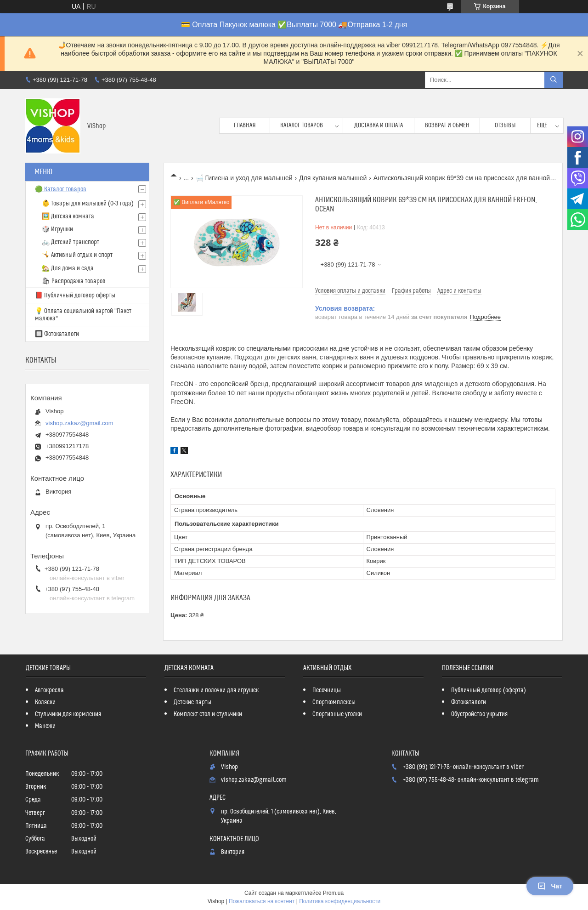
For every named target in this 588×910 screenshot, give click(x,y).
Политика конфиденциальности (340, 901)
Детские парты (192, 702)
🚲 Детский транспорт (71, 242)
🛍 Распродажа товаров (74, 281)
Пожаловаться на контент (262, 901)
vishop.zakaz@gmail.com (79, 423)
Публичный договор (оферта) (489, 690)
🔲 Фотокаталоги (57, 334)
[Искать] (554, 80)
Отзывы (505, 125)
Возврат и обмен (447, 125)
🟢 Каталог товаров (61, 189)
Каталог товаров (302, 125)
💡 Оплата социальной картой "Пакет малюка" (83, 315)
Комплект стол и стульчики (208, 714)
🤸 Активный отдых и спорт (77, 255)
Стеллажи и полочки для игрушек (216, 690)
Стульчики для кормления (68, 714)
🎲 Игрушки (57, 229)
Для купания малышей (333, 178)
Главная (245, 125)
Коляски (45, 702)
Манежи (45, 726)
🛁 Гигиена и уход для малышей (244, 178)
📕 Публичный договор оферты (75, 296)
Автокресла (49, 690)
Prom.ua (333, 893)
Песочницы (327, 690)
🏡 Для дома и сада (68, 268)
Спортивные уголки (337, 714)
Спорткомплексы (334, 702)
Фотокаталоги (469, 702)
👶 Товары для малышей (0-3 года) (88, 204)
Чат (550, 886)
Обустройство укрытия (479, 714)
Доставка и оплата (379, 125)
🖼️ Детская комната (68, 216)
